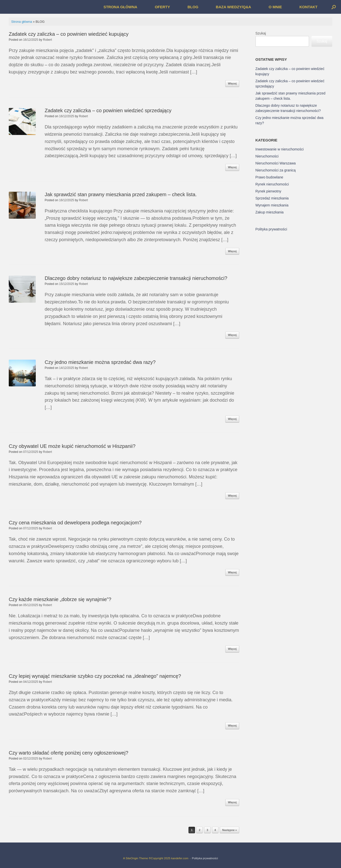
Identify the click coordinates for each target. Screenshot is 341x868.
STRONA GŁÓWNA (120, 7)
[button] (334, 7)
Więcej (232, 83)
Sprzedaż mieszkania (272, 198)
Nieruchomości (267, 156)
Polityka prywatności (271, 229)
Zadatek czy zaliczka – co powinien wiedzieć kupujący (69, 34)
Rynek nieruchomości (272, 184)
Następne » (230, 830)
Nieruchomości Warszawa (276, 163)
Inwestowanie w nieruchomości (280, 149)
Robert (47, 40)
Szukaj (261, 33)
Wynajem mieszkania (272, 205)
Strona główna (22, 22)
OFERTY (162, 7)
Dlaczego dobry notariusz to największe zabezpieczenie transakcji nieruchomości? (136, 278)
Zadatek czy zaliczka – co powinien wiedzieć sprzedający (108, 110)
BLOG (193, 7)
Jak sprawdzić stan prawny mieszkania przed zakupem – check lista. (121, 194)
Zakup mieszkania (270, 212)
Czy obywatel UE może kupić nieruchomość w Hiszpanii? (72, 446)
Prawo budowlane (269, 177)
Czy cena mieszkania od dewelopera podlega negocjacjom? (75, 523)
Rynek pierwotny (268, 191)
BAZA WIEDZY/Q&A (233, 7)
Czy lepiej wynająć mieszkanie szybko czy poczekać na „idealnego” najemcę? (95, 676)
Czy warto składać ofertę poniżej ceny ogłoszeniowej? (68, 753)
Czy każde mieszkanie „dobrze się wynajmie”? (60, 599)
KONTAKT (308, 7)
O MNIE (275, 7)
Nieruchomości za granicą (276, 170)
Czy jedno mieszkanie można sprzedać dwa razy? (100, 362)
